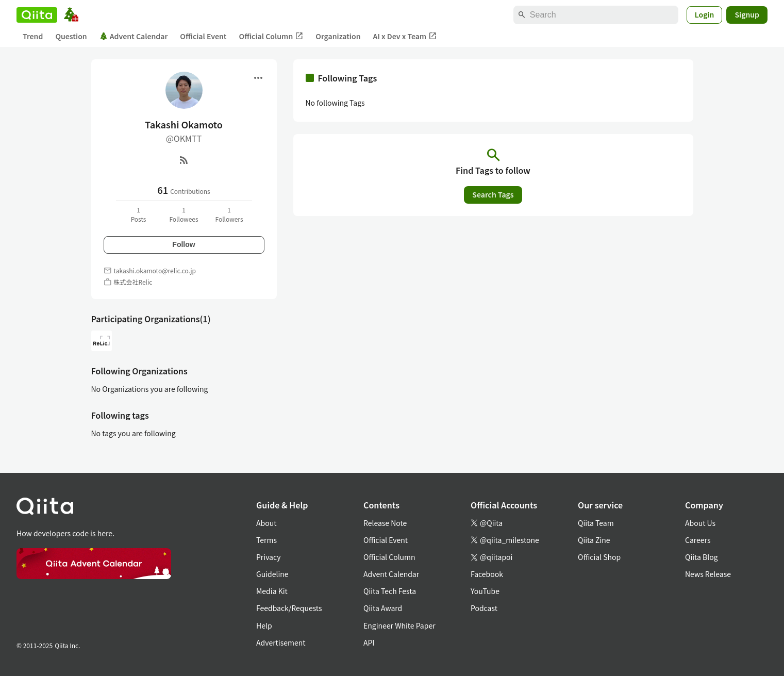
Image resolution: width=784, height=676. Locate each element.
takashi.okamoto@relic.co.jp (155, 270)
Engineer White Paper (399, 625)
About (266, 523)
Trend (33, 36)
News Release (708, 574)
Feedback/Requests (289, 608)
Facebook (487, 574)
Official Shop (599, 557)
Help (264, 625)
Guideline (272, 574)
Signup (747, 14)
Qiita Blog (702, 557)
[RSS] (184, 160)
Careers (698, 540)
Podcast (484, 608)
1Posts (139, 214)
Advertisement (281, 642)
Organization (338, 36)
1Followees (184, 214)
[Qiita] (37, 15)
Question (71, 36)
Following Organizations (139, 371)
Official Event (203, 36)
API (369, 642)
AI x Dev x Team (405, 36)
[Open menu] (258, 78)
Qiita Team (596, 523)
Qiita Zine (594, 540)
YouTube (485, 591)
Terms (266, 540)
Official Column (271, 36)
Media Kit (272, 591)
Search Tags (493, 194)
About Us (700, 523)
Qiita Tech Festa (390, 591)
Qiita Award (383, 608)
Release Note (385, 523)
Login (705, 14)
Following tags (120, 415)
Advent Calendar (134, 36)
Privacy (268, 557)
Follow (184, 244)
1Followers (229, 214)
